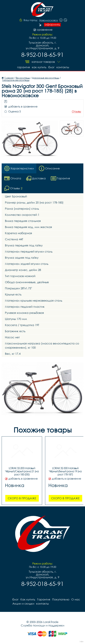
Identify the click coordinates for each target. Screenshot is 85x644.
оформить (52, 25)
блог (51, 67)
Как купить (39, 67)
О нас (76, 599)
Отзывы (76, 112)
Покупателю (61, 599)
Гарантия (24, 67)
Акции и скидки (23, 604)
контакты (63, 67)
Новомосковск (49, 20)
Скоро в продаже (22, 498)
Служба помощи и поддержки (42, 625)
